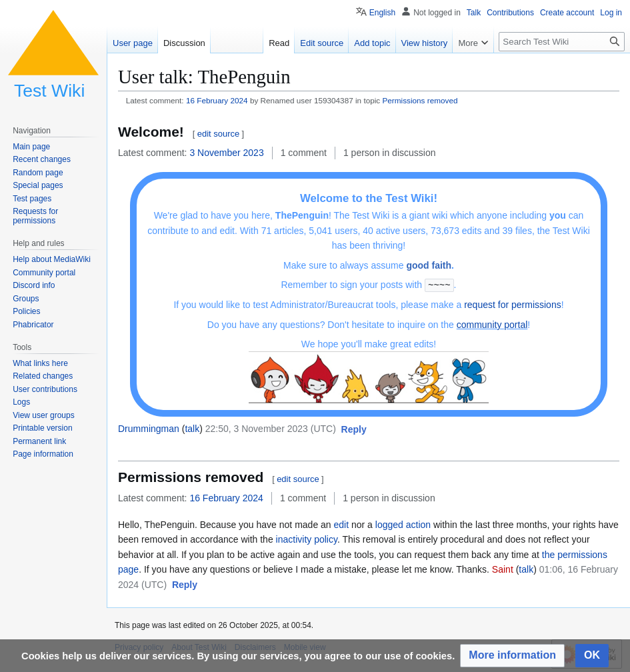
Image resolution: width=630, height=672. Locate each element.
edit (342, 524)
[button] (354, 429)
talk (192, 428)
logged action (403, 524)
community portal (492, 324)
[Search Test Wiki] (562, 42)
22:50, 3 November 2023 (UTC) (271, 428)
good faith (429, 265)
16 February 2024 (217, 100)
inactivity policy (307, 539)
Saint (503, 569)
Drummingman (149, 428)
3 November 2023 (226, 153)
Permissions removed (420, 100)
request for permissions (513, 304)
